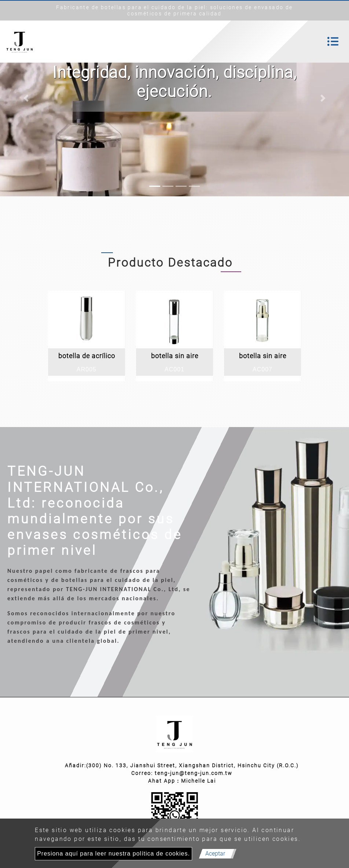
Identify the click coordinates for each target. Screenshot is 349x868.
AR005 (87, 369)
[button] (26, 98)
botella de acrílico (87, 356)
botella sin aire (175, 356)
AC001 (174, 369)
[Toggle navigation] (333, 41)
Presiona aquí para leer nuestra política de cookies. (113, 854)
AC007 (262, 369)
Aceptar (215, 854)
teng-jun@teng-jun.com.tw (194, 773)
